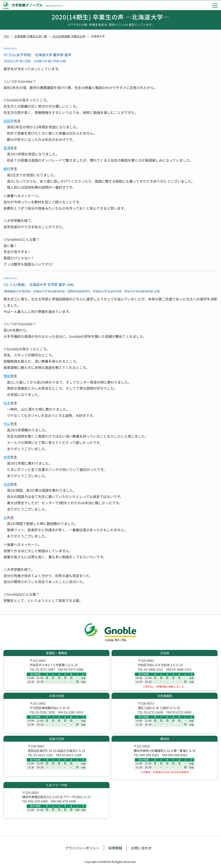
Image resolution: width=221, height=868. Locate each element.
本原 (7, 457)
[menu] (215, 5)
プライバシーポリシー (82, 848)
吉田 (7, 484)
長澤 (7, 148)
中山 (7, 424)
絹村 (7, 169)
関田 (7, 376)
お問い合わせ (141, 848)
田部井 (9, 121)
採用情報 (115, 848)
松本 (7, 403)
